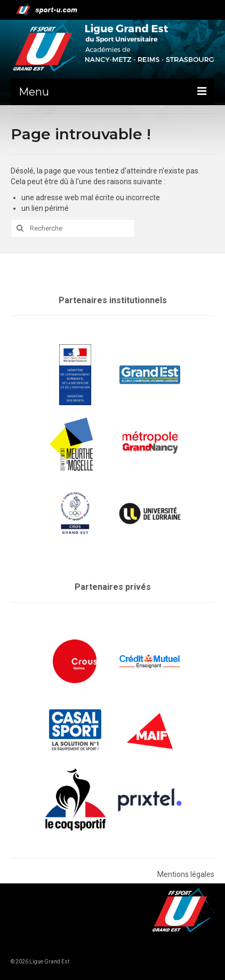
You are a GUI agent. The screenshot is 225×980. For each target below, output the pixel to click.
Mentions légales (186, 874)
